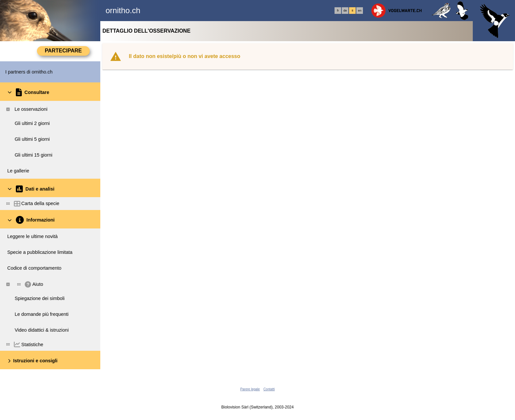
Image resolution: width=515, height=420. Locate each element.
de (345, 11)
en (360, 11)
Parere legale (250, 389)
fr (338, 11)
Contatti (269, 389)
